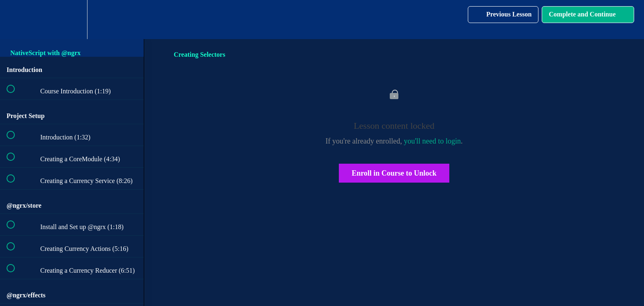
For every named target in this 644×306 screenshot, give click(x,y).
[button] (15, 20)
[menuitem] (72, 20)
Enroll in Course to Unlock (394, 173)
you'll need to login (432, 141)
